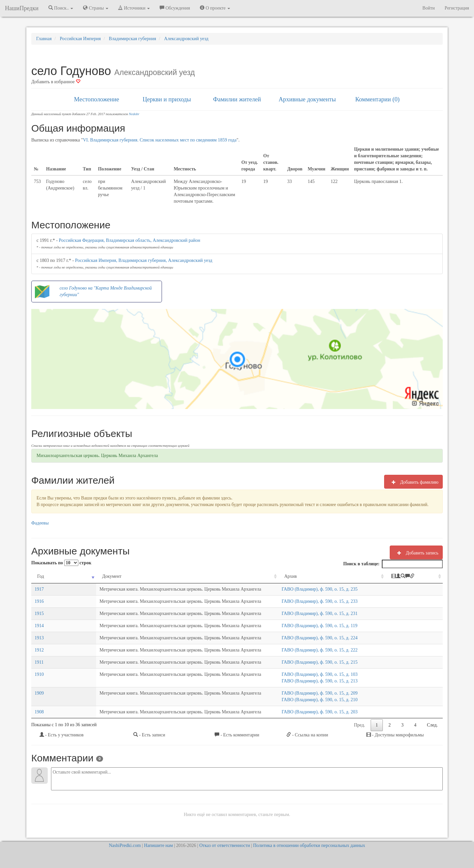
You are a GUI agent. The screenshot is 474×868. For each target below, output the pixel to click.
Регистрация (457, 8)
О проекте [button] (215, 8)
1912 (39, 650)
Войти (428, 8)
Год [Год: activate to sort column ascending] (41, 576)
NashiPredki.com (125, 845)
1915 (39, 613)
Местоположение (97, 99)
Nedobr (134, 114)
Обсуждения (175, 8)
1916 (39, 601)
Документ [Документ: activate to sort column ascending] (72, 576)
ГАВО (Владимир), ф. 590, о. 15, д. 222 (325, 650)
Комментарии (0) (377, 99)
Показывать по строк (61, 563)
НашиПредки (22, 8)
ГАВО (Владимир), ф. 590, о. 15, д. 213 (325, 681)
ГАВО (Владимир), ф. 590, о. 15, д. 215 (325, 662)
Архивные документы (307, 99)
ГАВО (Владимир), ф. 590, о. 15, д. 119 (325, 626)
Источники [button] (134, 8)
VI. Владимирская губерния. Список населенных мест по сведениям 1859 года (160, 140)
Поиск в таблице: (393, 564)
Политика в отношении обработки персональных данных (309, 845)
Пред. (359, 725)
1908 (39, 712)
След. (432, 725)
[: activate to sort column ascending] (419, 577)
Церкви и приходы (167, 99)
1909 (39, 693)
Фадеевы (40, 523)
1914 (39, 626)
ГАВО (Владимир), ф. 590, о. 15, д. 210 (325, 700)
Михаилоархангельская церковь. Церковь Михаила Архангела (97, 456)
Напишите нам (158, 845)
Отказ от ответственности (224, 845)
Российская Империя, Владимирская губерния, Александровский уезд (144, 260)
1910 (39, 674)
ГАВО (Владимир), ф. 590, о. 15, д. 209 (325, 693)
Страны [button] (96, 8)
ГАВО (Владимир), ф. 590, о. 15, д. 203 (325, 712)
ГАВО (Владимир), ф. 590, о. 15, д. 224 (325, 638)
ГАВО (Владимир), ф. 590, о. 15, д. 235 (325, 589)
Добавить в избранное (56, 82)
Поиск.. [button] (61, 8)
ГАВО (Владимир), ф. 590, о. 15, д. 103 (325, 674)
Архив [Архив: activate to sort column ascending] (296, 576)
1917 (39, 589)
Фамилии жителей (237, 99)
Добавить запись (416, 553)
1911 (39, 662)
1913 (39, 638)
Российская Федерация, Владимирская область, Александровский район (130, 240)
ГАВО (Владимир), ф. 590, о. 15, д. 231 (325, 613)
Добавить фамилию (413, 482)
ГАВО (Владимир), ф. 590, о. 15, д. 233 (325, 601)
